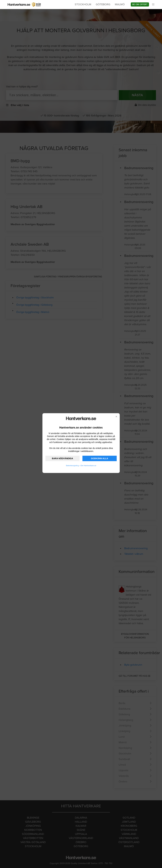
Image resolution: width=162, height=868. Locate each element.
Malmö (120, 4)
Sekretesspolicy (72, 466)
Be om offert (140, 4)
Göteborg (103, 4)
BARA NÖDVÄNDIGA (63, 458)
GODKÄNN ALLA (99, 458)
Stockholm (83, 4)
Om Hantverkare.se (88, 466)
